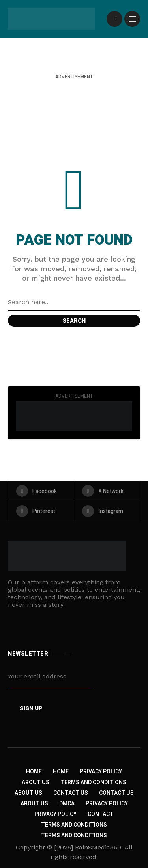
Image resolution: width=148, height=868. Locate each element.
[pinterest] (41, 511)
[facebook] (41, 491)
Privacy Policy (101, 772)
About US (34, 804)
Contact (101, 814)
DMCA (67, 804)
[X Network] (107, 491)
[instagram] (107, 511)
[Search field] (74, 302)
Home (34, 772)
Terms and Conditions (93, 782)
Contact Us (71, 793)
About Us (36, 782)
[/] (114, 19)
